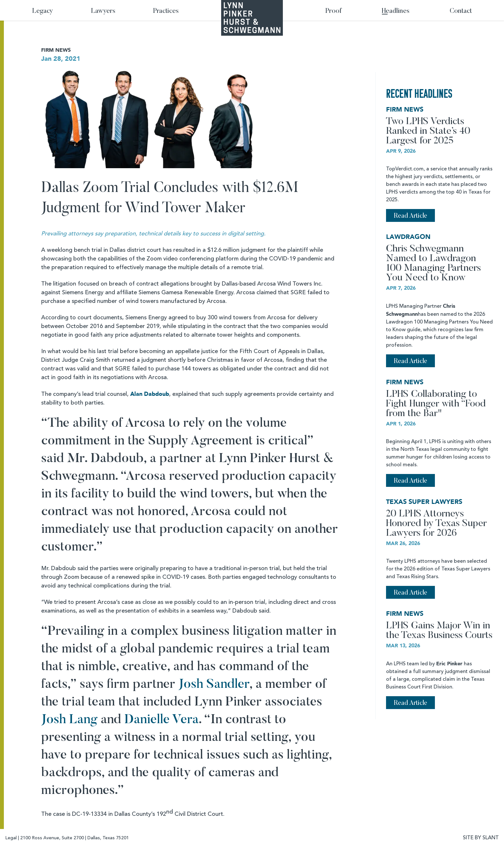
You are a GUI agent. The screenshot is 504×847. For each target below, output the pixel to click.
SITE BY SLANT (481, 838)
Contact (461, 11)
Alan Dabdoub (150, 394)
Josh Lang (69, 720)
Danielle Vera (162, 720)
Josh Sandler (214, 685)
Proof (333, 11)
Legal (11, 838)
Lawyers (103, 11)
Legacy (43, 11)
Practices (166, 11)
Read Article (410, 216)
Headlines (396, 11)
